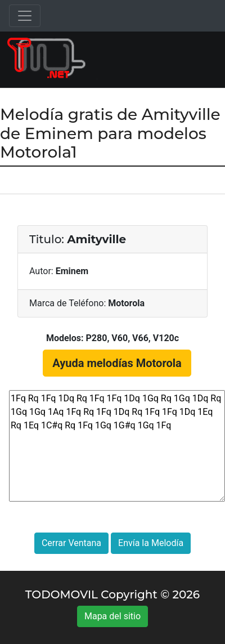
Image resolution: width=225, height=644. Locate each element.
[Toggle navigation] (25, 16)
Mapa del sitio (112, 616)
